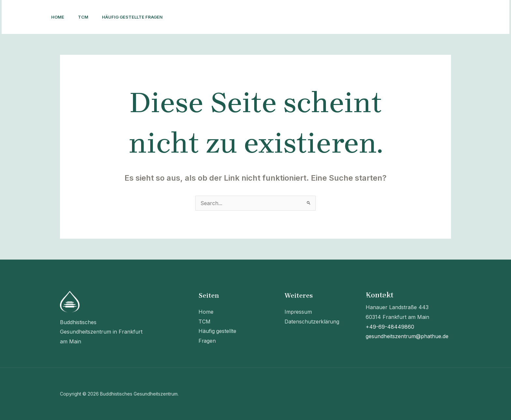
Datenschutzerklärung (312, 322)
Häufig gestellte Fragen (137, 17)
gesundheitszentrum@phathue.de (407, 336)
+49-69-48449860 (390, 327)
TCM (86, 17)
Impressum (298, 312)
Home (59, 17)
